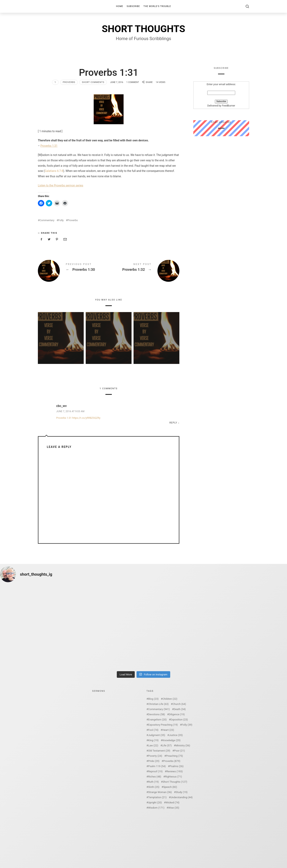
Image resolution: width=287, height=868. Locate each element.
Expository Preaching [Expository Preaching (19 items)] (163, 725)
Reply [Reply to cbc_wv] (173, 423)
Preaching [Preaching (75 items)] (174, 756)
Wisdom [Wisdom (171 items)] (156, 808)
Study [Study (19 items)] (181, 792)
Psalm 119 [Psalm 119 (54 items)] (157, 766)
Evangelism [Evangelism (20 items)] (157, 720)
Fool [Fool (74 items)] (153, 730)
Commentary (47, 220)
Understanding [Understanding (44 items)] (181, 797)
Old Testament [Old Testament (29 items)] (159, 751)
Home (119, 6)
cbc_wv (61, 406)
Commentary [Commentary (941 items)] (159, 709)
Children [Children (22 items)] (170, 699)
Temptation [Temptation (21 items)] (157, 797)
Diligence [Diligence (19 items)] (177, 714)
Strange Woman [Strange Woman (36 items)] (160, 792)
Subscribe (133, 6)
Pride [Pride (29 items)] (154, 761)
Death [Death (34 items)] (180, 709)
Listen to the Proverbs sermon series (61, 185)
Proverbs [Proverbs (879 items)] (172, 761)
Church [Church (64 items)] (179, 704)
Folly (61, 220)
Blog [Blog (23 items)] (153, 699)
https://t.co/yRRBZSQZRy (86, 418)
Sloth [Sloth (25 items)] (154, 787)
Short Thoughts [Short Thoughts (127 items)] (175, 782)
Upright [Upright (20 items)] (155, 802)
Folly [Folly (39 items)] (187, 725)
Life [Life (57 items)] (167, 745)
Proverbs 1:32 (144, 271)
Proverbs (69, 82)
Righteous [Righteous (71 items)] (173, 777)
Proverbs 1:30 (73, 271)
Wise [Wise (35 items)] (174, 808)
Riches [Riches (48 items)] (155, 777)
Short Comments (93, 82)
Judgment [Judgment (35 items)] (157, 735)
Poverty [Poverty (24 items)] (155, 756)
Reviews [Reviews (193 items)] (175, 771)
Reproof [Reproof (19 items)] (155, 771)
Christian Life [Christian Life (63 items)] (158, 704)
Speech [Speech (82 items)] (170, 787)
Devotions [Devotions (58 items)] (157, 714)
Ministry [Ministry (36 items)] (183, 745)
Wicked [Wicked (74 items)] (172, 802)
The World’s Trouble (157, 6)
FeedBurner (228, 106)
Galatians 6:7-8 (54, 171)
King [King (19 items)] (153, 740)
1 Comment (133, 82)
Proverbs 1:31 (49, 146)
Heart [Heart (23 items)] (168, 730)
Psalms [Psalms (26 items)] (177, 766)
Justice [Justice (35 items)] (176, 735)
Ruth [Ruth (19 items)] (153, 782)
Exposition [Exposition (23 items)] (179, 720)
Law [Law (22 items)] (153, 745)
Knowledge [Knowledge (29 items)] (172, 740)
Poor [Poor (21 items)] (179, 751)
